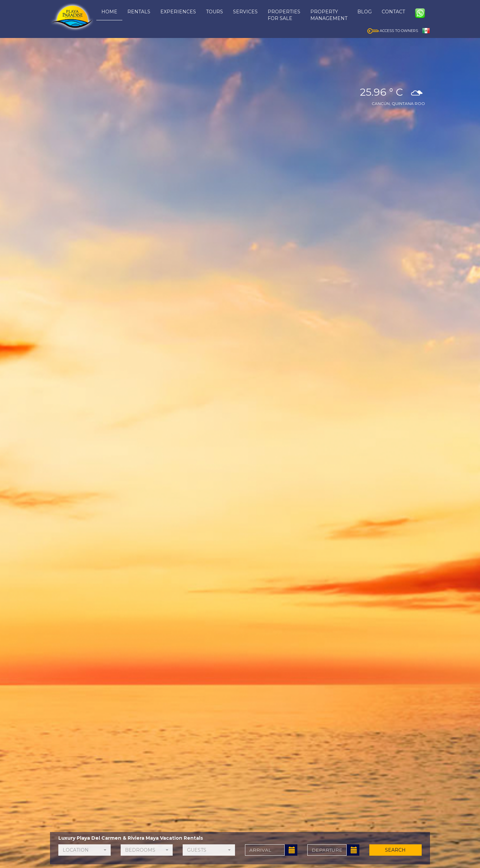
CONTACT (393, 12)
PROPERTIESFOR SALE (284, 15)
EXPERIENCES (178, 12)
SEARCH (396, 850)
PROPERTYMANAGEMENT (329, 15)
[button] (84, 850)
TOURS (214, 12)
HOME (109, 12)
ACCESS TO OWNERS (393, 31)
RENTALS (139, 12)
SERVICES (245, 12)
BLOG (364, 12)
